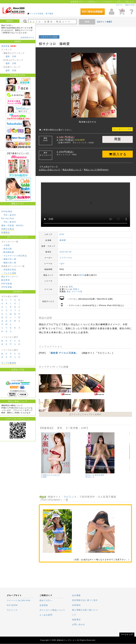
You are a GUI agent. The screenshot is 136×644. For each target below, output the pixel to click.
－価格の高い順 (9, 263)
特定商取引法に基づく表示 (85, 600)
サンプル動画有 (9, 363)
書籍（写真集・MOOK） (13, 226)
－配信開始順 (8, 252)
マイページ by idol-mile (19, 600)
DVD (62, 232)
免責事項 (76, 620)
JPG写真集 (7, 287)
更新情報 (6, 46)
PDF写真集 (7, 284)
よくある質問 (46, 615)
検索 (87, 22)
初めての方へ (131, 5)
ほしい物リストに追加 (122, 127)
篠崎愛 (63, 238)
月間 (14, 57)
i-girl (62, 261)
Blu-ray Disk (8, 218)
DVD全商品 (7, 211)
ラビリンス (70, 494)
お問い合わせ (78, 624)
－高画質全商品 (9, 270)
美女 (69, 289)
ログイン (119, 5)
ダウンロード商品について (52, 610)
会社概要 (76, 595)
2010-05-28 (65, 249)
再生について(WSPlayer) (96, 167)
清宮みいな (90, 475)
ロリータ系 (77, 289)
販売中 (13, 215)
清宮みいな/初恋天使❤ (95, 473)
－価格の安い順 (9, 259)
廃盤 (118, 137)
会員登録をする (27, 37)
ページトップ (127, 634)
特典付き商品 (8, 229)
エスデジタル (66, 255)
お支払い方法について (50, 167)
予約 (6, 215)
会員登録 (44, 605)
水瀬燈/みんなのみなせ (51, 473)
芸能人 (76, 287)
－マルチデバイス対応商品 (14, 256)
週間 (8, 57)
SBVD (82, 273)
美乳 (71, 284)
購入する (118, 152)
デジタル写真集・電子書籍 (41, 14)
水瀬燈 (44, 475)
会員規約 (76, 605)
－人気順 (6, 245)
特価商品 (6, 232)
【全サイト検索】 (105, 22)
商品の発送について (72, 167)
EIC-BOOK (12, 605)
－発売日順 (7, 249)
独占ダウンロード (10, 277)
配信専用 (6, 280)
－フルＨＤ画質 (9, 273)
